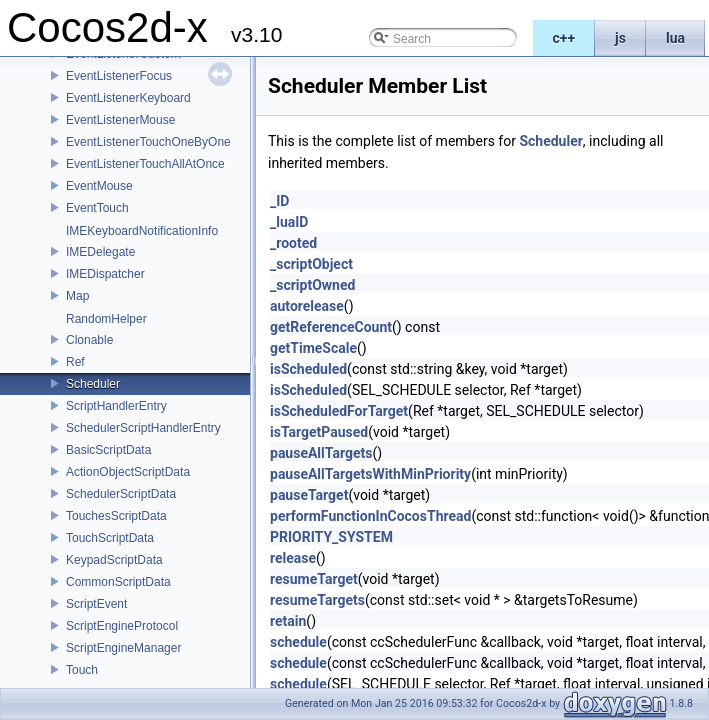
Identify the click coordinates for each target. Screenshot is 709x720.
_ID (279, 201)
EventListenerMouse (120, 120)
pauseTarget (309, 495)
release (293, 558)
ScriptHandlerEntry (116, 406)
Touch (82, 670)
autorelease (307, 306)
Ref (75, 362)
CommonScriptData (118, 582)
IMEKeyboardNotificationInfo (142, 231)
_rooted (293, 243)
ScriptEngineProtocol (122, 626)
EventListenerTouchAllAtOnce (145, 164)
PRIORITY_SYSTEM (331, 537)
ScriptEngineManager (123, 648)
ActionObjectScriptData (128, 472)
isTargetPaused (319, 432)
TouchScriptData (110, 538)
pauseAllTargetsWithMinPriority (370, 474)
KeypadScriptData (114, 560)
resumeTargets (317, 600)
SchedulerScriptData (121, 494)
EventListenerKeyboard (128, 98)
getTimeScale (313, 348)
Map (77, 296)
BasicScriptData (108, 450)
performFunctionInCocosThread (370, 516)
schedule (298, 642)
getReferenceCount (331, 327)
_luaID (289, 222)
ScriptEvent (96, 604)
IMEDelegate (100, 252)
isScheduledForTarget (339, 411)
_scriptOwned (312, 285)
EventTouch (97, 208)
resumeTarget (314, 579)
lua (675, 38)
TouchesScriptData (116, 516)
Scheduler (93, 384)
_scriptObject (311, 264)
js (620, 38)
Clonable (89, 340)
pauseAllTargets (321, 453)
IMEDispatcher (105, 274)
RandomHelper (106, 319)
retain (288, 621)
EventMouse (99, 186)
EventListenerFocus (119, 76)
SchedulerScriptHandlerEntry (143, 428)
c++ (564, 38)
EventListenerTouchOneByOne (148, 142)
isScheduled (308, 369)
